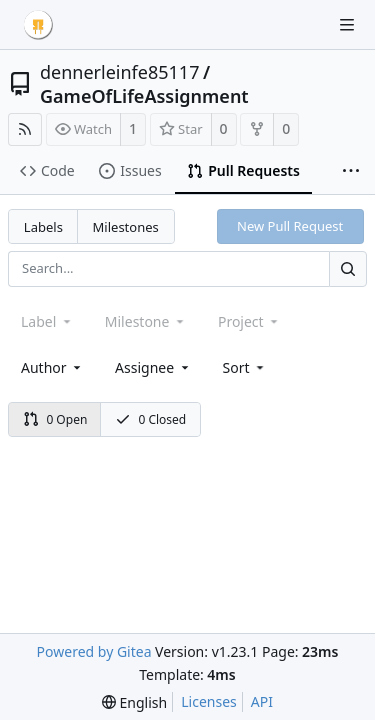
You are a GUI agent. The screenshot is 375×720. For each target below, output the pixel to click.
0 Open (55, 419)
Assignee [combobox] (153, 367)
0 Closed (151, 419)
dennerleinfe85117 (119, 72)
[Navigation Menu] (347, 25)
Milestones (126, 227)
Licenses (209, 701)
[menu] (245, 367)
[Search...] (348, 268)
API (262, 701)
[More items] (351, 172)
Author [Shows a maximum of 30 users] (52, 367)
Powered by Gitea (94, 651)
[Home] (38, 25)
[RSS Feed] (25, 129)
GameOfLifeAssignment (144, 96)
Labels (43, 227)
